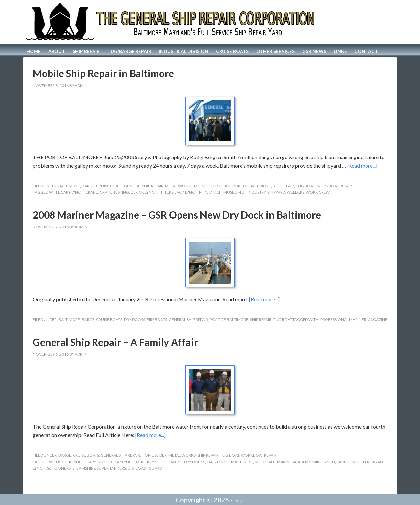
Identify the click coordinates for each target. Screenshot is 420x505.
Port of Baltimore (252, 186)
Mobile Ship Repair (212, 186)
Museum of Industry (245, 192)
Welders (295, 192)
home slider (154, 455)
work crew (318, 192)
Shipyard (276, 192)
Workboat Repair (334, 186)
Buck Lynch (73, 462)
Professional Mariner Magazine (354, 319)
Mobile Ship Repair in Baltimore (103, 73)
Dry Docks (135, 319)
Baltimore (69, 186)
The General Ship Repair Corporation (210, 22)
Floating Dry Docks (185, 462)
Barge (88, 186)
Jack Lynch (186, 192)
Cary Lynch (72, 192)
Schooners (59, 468)
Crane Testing (114, 192)
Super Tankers (111, 468)
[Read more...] (362, 166)
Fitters (166, 192)
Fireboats (157, 319)
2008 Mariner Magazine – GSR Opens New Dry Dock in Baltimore (177, 215)
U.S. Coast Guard (145, 468)
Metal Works (179, 186)
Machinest (242, 462)
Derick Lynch (144, 192)
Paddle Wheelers (354, 462)
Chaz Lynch (123, 462)
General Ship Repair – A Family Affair (115, 342)
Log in (239, 501)
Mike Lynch (210, 192)
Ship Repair (283, 186)
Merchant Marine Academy (283, 462)
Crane (92, 192)
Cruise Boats (109, 186)
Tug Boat (305, 186)
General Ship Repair (144, 186)
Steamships (84, 468)
